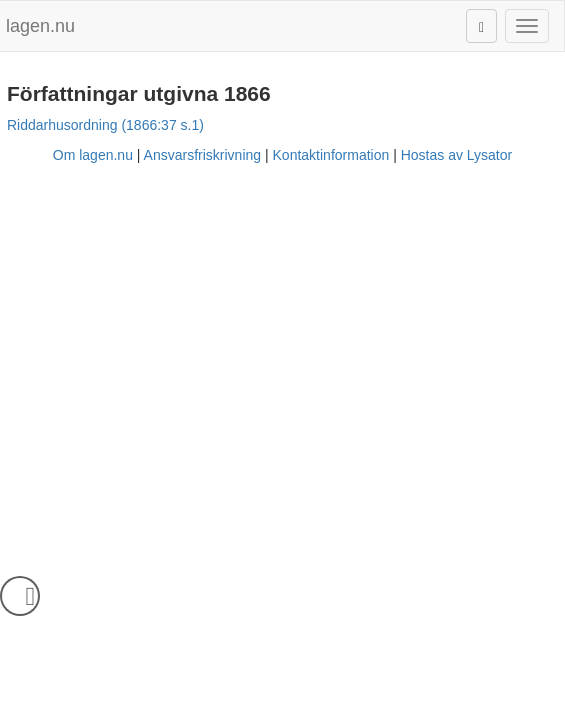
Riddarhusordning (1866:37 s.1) (105, 125)
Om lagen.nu (93, 155)
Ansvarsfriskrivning (202, 155)
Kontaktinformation (331, 155)
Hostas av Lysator (457, 155)
